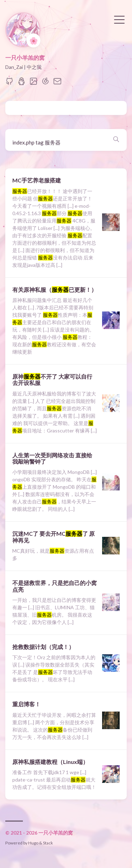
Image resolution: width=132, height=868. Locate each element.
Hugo (33, 843)
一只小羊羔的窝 (25, 57)
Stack (48, 843)
